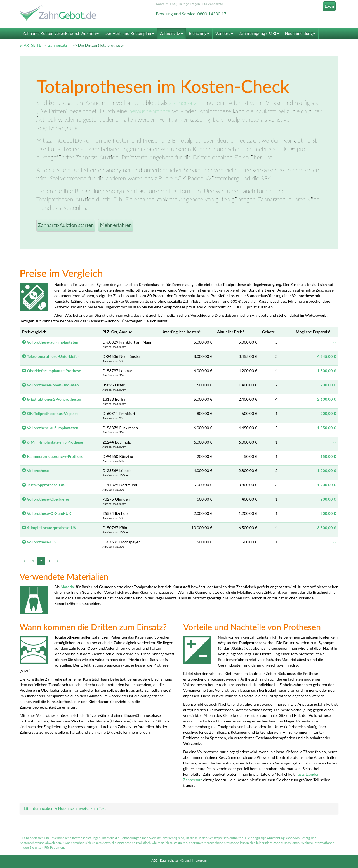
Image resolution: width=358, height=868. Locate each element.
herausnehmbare (150, 111)
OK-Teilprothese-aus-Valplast (50, 413)
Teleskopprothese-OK (43, 485)
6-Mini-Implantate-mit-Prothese (53, 442)
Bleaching (199, 33)
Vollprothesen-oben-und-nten (50, 385)
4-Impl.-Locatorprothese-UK (49, 528)
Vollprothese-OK (39, 542)
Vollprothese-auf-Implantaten (50, 342)
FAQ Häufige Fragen (185, 4)
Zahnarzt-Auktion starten (66, 225)
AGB (154, 860)
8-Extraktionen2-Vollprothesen (52, 399)
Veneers (224, 33)
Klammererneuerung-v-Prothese (53, 456)
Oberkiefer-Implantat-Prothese (52, 371)
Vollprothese (36, 471)
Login (329, 6)
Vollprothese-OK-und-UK (47, 513)
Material (68, 587)
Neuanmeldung (300, 33)
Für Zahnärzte (213, 4)
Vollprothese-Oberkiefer (46, 499)
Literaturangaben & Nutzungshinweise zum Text (65, 808)
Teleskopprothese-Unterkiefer (50, 356)
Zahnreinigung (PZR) (259, 33)
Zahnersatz (171, 33)
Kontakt (162, 4)
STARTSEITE (30, 45)
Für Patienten (54, 847)
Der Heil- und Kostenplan (129, 33)
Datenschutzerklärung (175, 860)
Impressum (199, 860)
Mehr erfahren (116, 225)
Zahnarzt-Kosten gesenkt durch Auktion (61, 33)
